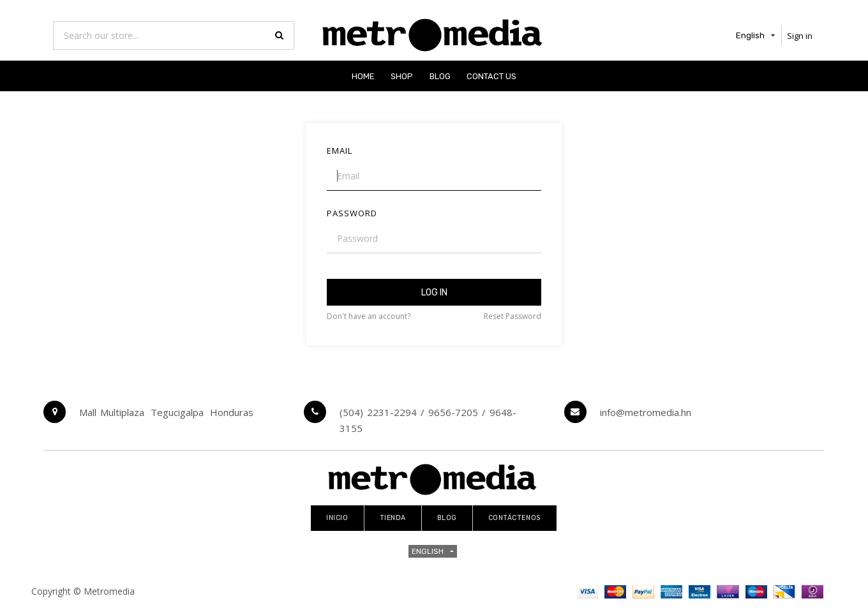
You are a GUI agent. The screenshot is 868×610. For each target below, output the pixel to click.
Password (352, 213)
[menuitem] (363, 76)
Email (340, 151)
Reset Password (513, 316)
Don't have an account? (369, 316)
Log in (434, 293)
